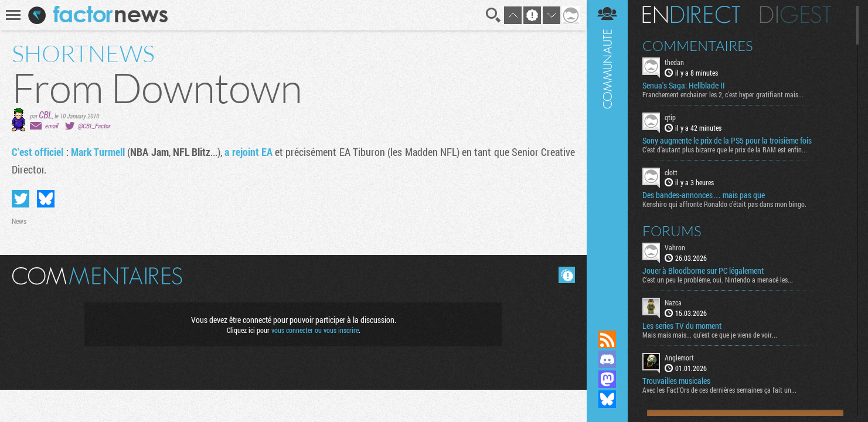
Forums (672, 231)
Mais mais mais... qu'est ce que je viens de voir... (710, 335)
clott (671, 172)
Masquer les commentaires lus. (567, 275)
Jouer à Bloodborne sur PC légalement (703, 271)
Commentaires (698, 46)
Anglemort (679, 358)
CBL (45, 115)
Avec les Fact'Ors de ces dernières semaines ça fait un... (719, 390)
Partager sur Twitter (21, 199)
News (19, 221)
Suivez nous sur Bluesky (607, 399)
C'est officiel (38, 152)
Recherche (493, 15)
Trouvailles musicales (676, 381)
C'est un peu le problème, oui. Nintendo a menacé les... (718, 280)
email (52, 126)
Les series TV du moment (682, 326)
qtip (670, 117)
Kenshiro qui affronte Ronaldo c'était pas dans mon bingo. (724, 204)
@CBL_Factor (94, 126)
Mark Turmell (98, 152)
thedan (674, 62)
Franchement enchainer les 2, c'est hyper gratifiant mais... (723, 94)
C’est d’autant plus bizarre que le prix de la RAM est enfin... (725, 149)
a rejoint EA (249, 152)
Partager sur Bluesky (46, 199)
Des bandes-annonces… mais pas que (704, 195)
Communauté (607, 154)
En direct (691, 15)
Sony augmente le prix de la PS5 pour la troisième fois (727, 141)
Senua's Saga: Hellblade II (684, 86)
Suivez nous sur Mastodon (607, 379)
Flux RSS (607, 339)
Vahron (675, 247)
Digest (796, 15)
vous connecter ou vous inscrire (315, 330)
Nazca (673, 302)
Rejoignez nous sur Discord (607, 359)
